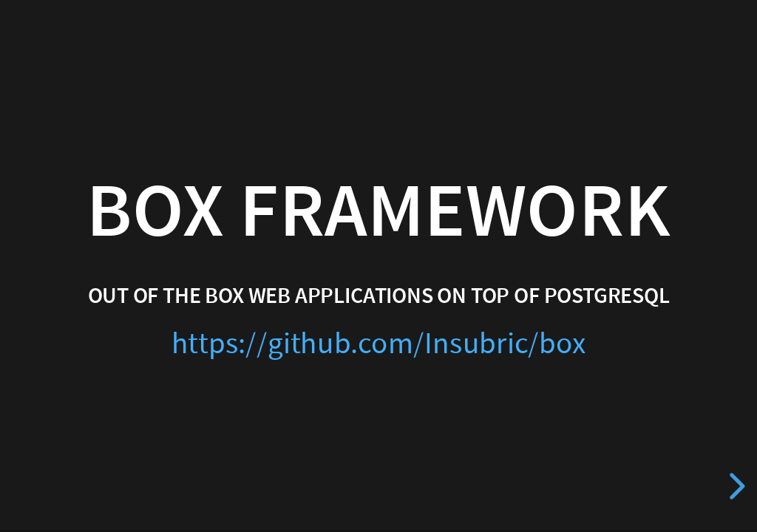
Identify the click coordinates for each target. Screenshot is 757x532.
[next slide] (735, 486)
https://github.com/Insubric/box (379, 344)
